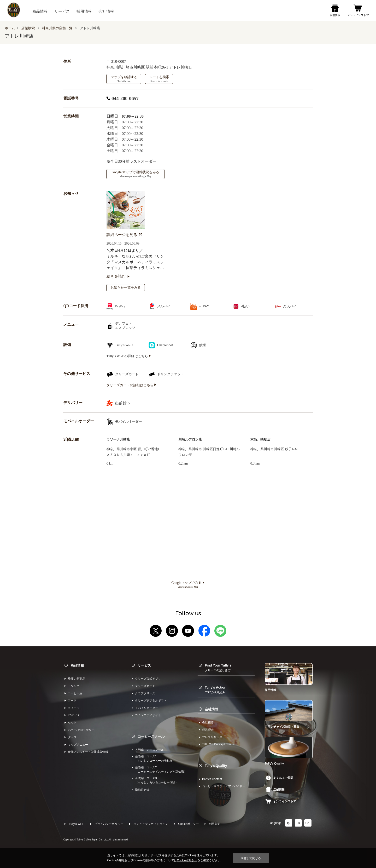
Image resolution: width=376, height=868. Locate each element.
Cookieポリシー (188, 824)
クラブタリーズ (145, 693)
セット (72, 723)
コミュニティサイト (148, 715)
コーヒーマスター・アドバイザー (224, 786)
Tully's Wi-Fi (77, 824)
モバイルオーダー (147, 708)
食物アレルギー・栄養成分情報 (88, 752)
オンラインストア (281, 801)
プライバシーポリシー (109, 824)
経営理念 (208, 730)
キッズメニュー (78, 745)
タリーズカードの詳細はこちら (131, 385)
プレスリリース (212, 737)
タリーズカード (145, 686)
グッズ (72, 737)
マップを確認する (124, 79)
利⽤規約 (215, 824)
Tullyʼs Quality (216, 766)
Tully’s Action (216, 690)
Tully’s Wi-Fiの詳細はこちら (129, 356)
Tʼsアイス (74, 715)
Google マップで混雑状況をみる (136, 174)
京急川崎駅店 (260, 440)
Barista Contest (212, 779)
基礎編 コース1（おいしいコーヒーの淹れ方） (155, 759)
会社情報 (211, 709)
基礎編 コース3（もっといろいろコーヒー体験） (157, 780)
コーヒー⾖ (75, 693)
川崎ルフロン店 (190, 440)
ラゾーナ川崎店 (118, 440)
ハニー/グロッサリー (81, 730)
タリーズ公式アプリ (148, 679)
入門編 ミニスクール (149, 750)
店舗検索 (28, 28)
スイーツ (74, 708)
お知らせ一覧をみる (126, 288)
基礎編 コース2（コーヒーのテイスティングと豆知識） (161, 770)
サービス (144, 665)
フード (72, 701)
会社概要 (208, 723)
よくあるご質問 (280, 778)
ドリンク (74, 686)
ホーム (10, 28)
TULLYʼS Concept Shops (218, 744)
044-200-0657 (123, 98)
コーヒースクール (151, 736)
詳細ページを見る (124, 235)
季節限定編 (142, 790)
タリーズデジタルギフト (151, 701)
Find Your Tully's (218, 668)
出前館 (122, 403)
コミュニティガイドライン (151, 824)
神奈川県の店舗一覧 (58, 28)
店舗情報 (275, 790)
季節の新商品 (76, 679)
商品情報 (77, 665)
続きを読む (118, 276)
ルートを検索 (159, 79)
